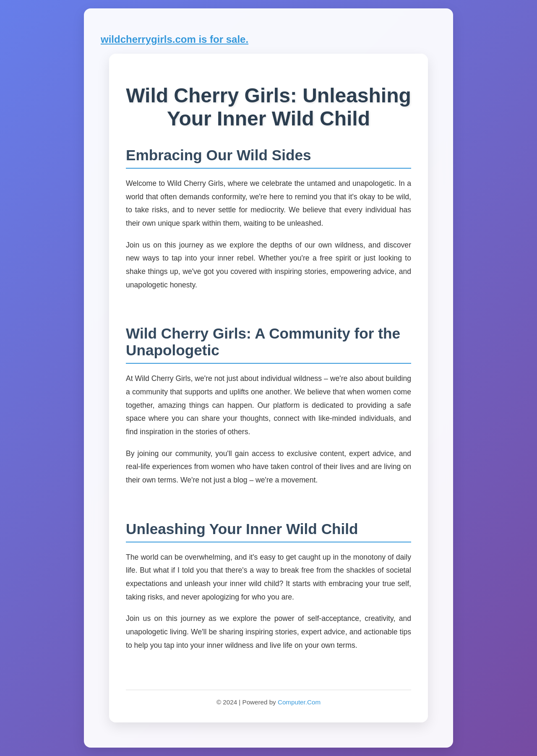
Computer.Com (299, 702)
